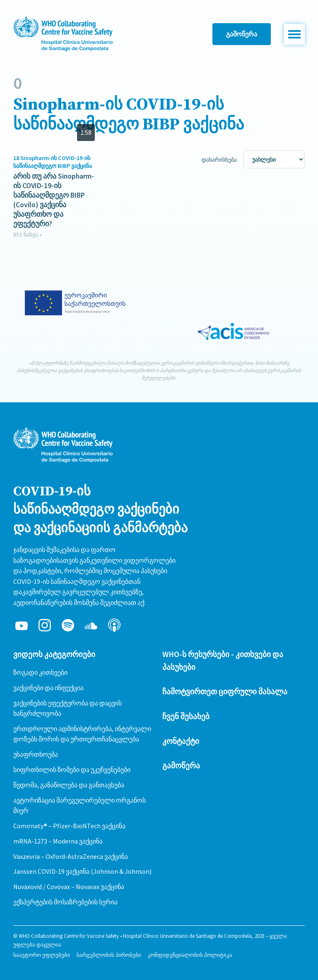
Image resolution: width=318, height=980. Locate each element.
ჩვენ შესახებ (186, 716)
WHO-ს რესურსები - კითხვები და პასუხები (223, 661)
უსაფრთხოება (36, 754)
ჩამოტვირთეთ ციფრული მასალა (225, 691)
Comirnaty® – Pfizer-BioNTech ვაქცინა (69, 826)
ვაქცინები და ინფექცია (48, 688)
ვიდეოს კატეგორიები (54, 654)
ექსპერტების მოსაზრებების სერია (65, 902)
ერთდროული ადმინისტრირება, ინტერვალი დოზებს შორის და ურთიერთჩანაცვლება (82, 734)
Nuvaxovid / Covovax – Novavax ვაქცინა (69, 887)
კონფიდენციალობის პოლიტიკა (190, 955)
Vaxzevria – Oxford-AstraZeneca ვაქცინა (71, 856)
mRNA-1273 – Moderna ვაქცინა (58, 841)
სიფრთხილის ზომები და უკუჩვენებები (72, 770)
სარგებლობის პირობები (109, 955)
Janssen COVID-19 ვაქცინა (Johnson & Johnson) (82, 871)
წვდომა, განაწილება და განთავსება (69, 785)
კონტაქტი (181, 741)
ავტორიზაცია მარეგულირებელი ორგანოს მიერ (79, 806)
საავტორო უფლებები (42, 955)
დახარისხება (219, 160)
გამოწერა (242, 34)
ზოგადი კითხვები (40, 672)
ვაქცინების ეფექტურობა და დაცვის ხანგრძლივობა (67, 708)
